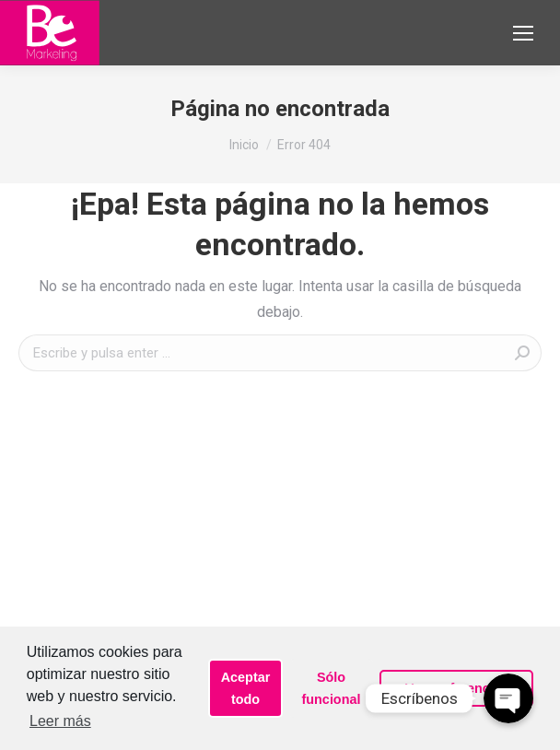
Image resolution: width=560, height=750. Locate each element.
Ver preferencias (457, 688)
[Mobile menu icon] (523, 33)
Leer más (60, 721)
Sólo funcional (332, 688)
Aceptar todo (246, 688)
